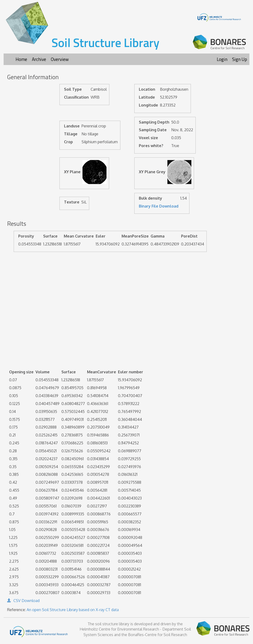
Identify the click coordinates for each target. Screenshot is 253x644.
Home (21, 59)
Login (222, 59)
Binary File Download (159, 206)
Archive (39, 59)
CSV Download (23, 601)
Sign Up (240, 59)
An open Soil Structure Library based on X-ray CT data (73, 610)
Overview (60, 59)
